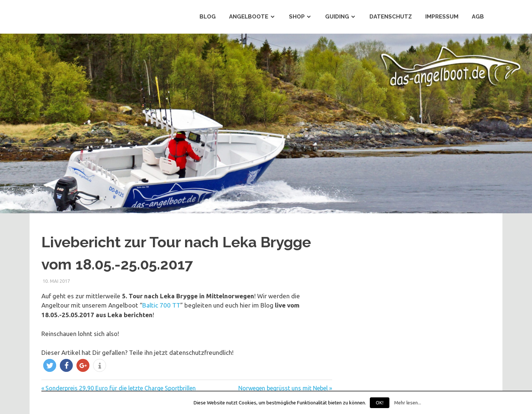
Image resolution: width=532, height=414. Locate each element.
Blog (208, 17)
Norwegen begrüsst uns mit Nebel (283, 388)
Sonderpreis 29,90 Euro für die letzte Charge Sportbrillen (121, 388)
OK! (380, 403)
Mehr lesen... (408, 403)
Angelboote (249, 17)
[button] (50, 365)
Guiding (337, 17)
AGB (478, 17)
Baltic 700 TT (161, 305)
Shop (297, 17)
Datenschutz (391, 17)
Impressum (442, 17)
